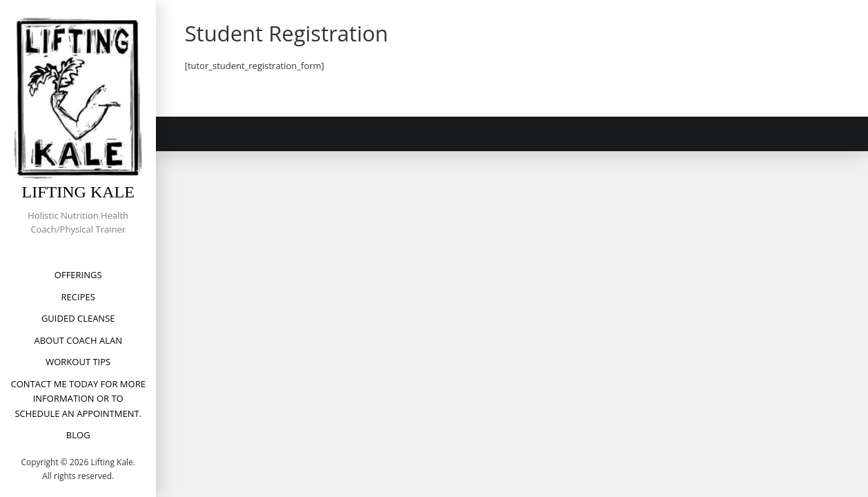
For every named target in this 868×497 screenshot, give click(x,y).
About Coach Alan (78, 340)
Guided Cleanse (78, 318)
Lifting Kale (78, 192)
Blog (78, 435)
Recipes (78, 297)
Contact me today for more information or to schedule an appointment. (78, 399)
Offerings (78, 275)
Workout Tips (78, 362)
